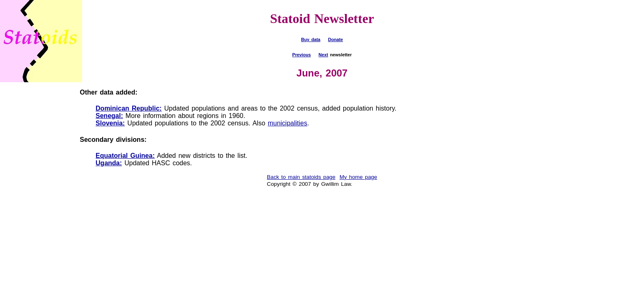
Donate (336, 39)
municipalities (287, 123)
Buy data (311, 39)
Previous (302, 55)
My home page (359, 177)
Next (323, 55)
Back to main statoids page (301, 177)
